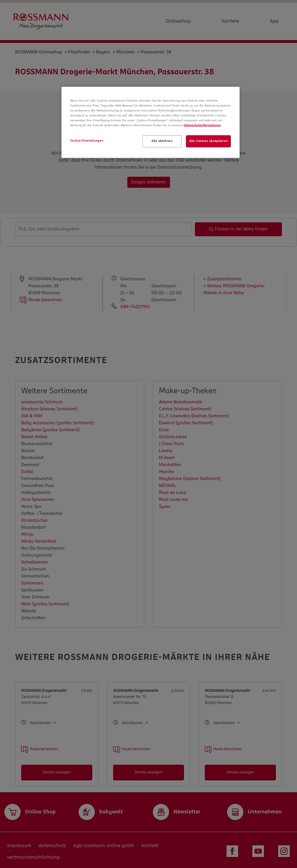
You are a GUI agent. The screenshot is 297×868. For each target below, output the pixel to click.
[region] (151, 122)
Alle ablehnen (162, 141)
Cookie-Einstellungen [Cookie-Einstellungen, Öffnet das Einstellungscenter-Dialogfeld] (87, 141)
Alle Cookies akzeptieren (209, 141)
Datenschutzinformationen (202, 125)
